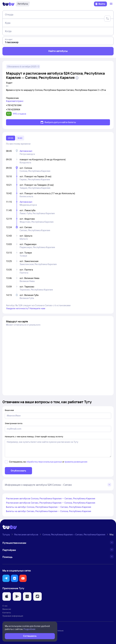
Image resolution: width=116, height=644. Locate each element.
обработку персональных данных (44, 462)
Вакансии (7, 609)
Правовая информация (13, 616)
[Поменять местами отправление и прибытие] (107, 19)
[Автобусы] (23, 4)
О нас (5, 606)
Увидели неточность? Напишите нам (26, 308)
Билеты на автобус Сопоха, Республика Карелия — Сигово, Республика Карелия (49, 507)
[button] (6, 578)
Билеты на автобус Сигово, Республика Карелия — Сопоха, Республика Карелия (49, 511)
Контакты (7, 613)
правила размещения (76, 462)
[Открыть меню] (111, 4)
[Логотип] (8, 4)
